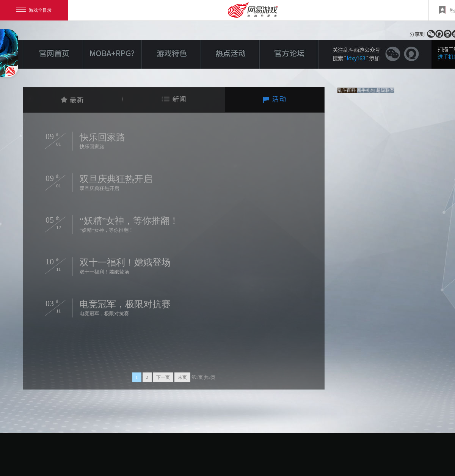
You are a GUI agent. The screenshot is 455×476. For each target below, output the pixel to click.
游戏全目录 (34, 10)
